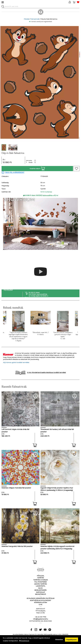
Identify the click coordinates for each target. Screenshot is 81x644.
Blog (40, 588)
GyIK (40, 605)
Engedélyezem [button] (72, 640)
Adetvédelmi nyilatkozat (40, 600)
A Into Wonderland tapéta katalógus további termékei (46, 373)
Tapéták (41, 578)
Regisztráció (40, 594)
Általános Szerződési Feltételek (41, 598)
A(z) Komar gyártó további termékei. (16, 362)
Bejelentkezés (40, 590)
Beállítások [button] (24, 641)
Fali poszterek (41, 582)
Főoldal (27, 19)
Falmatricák (35, 19)
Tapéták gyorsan (41, 580)
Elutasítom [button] (59, 640)
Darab (31, 162)
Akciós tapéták (41, 584)
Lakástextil (41, 586)
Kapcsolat (41, 592)
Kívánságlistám (40, 603)
